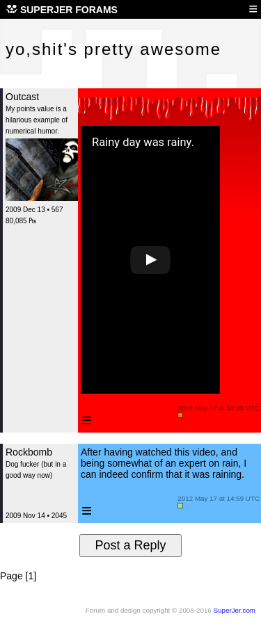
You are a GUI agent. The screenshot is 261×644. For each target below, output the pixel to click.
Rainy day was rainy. (143, 143)
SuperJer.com (235, 610)
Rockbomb (29, 452)
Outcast (22, 97)
